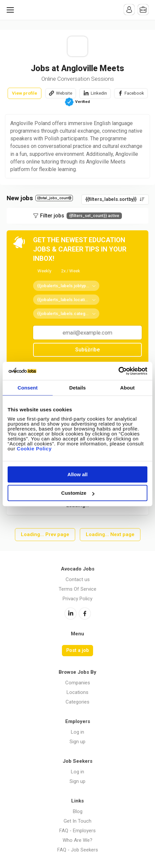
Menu (12, 10)
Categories (77, 702)
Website (64, 93)
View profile (25, 93)
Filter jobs (81, 216)
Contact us (78, 579)
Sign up (77, 742)
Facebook (134, 93)
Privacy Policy (77, 599)
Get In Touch (77, 821)
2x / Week (71, 271)
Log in (77, 732)
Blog (78, 811)
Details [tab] (77, 388)
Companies (78, 683)
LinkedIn (71, 614)
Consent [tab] (28, 388)
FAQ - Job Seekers (78, 850)
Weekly (44, 271)
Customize (78, 493)
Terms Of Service (77, 589)
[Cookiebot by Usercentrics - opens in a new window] (118, 371)
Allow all (78, 474)
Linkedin (99, 93)
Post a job (77, 650)
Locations (77, 692)
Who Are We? (77, 840)
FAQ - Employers (77, 831)
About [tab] (128, 388)
